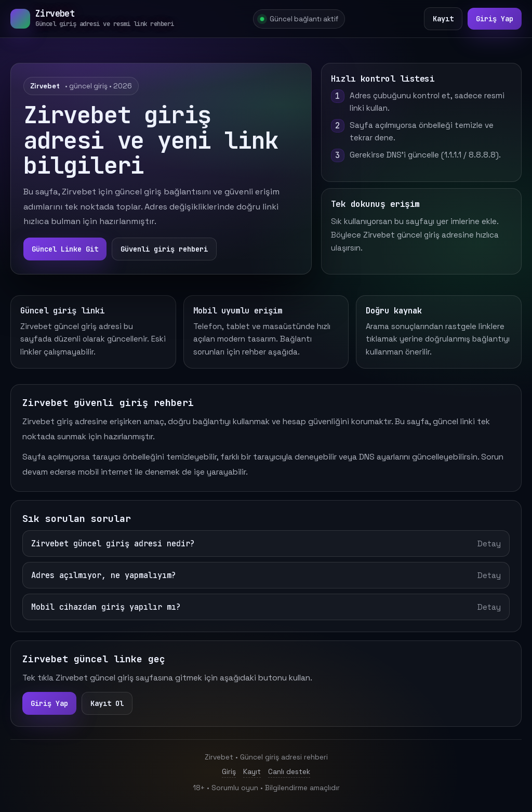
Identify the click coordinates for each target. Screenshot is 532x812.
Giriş (229, 771)
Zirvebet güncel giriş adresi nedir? (266, 543)
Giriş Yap (495, 19)
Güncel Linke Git (65, 249)
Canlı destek (289, 771)
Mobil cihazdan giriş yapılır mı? (266, 607)
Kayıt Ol (107, 703)
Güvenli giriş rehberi (164, 249)
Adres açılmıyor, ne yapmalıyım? (266, 575)
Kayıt (443, 19)
